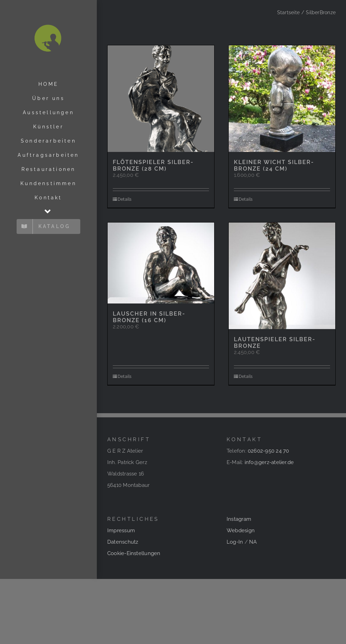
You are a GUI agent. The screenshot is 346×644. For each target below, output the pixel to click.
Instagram (239, 519)
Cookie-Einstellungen (134, 553)
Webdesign (241, 530)
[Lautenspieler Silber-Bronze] (282, 276)
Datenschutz (123, 542)
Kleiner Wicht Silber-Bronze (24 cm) (274, 165)
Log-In (235, 542)
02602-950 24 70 (268, 451)
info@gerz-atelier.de (269, 462)
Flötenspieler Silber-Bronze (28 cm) (153, 165)
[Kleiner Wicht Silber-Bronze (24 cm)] (282, 99)
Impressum (121, 530)
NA (253, 542)
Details (125, 199)
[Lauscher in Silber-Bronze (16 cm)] (161, 263)
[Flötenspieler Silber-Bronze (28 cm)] (161, 99)
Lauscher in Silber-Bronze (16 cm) (149, 317)
